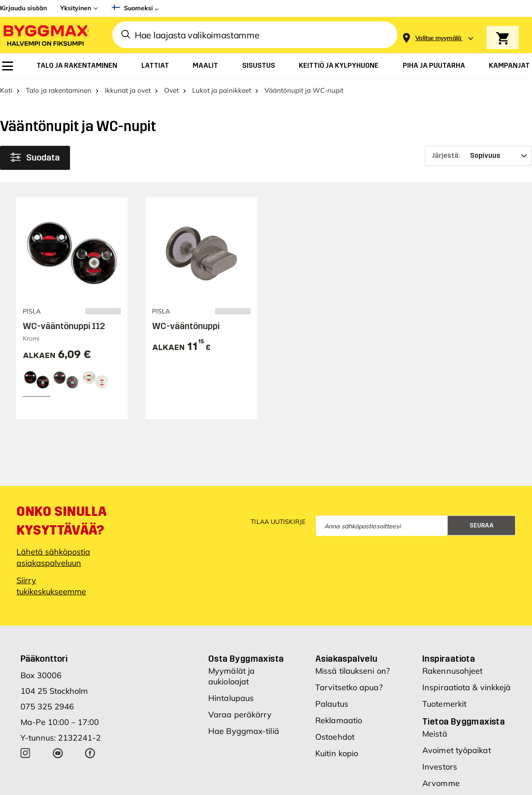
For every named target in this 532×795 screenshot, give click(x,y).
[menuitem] (8, 66)
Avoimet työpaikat (457, 750)
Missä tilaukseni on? (353, 671)
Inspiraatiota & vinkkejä (466, 687)
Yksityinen (76, 8)
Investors (440, 767)
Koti (6, 90)
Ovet (171, 90)
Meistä (435, 734)
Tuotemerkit (444, 704)
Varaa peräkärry (240, 715)
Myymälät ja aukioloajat (231, 676)
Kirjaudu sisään (23, 8)
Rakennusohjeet (452, 671)
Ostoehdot (335, 737)
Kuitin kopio (337, 753)
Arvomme (441, 783)
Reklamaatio (339, 720)
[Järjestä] (478, 156)
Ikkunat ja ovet (128, 90)
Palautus (332, 704)
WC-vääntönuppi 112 (64, 326)
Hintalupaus (231, 698)
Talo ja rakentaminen (59, 90)
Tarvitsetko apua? (349, 687)
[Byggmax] (45, 35)
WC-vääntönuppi (186, 326)
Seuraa (482, 525)
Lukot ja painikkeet (222, 90)
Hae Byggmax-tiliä (244, 731)
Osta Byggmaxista (246, 659)
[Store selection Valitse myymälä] (438, 38)
